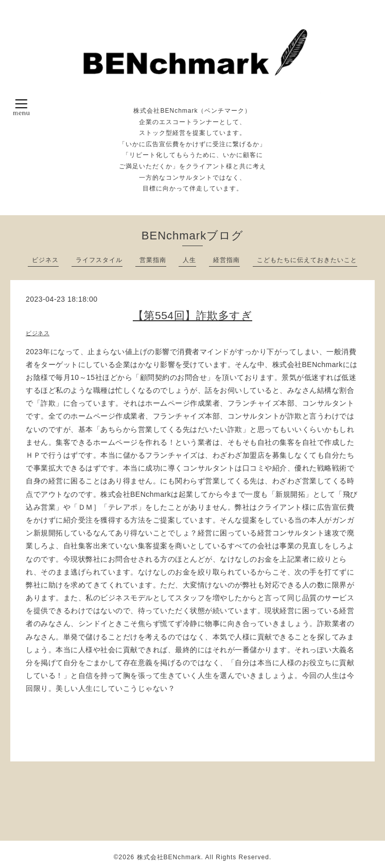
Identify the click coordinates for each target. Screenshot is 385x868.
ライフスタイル (99, 260)
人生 (189, 260)
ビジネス (45, 260)
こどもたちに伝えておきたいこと (307, 260)
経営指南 (226, 260)
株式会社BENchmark (169, 857)
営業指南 (153, 260)
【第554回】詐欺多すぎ (192, 315)
